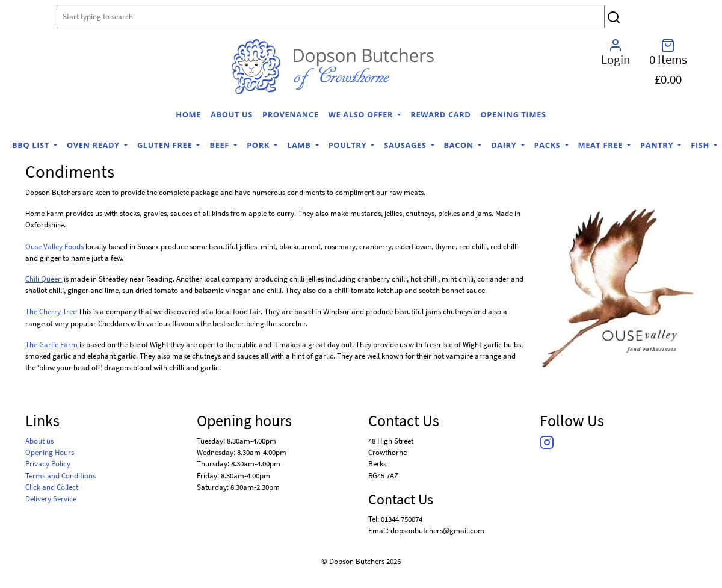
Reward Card (440, 114)
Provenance (291, 114)
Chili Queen (44, 279)
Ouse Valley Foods (54, 246)
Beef (220, 145)
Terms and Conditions (60, 475)
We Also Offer (362, 114)
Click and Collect (52, 487)
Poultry (349, 145)
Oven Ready (94, 145)
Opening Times (513, 114)
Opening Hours (50, 452)
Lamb (300, 145)
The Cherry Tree (51, 311)
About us (232, 114)
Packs (549, 145)
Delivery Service (51, 498)
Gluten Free (166, 145)
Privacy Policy (48, 463)
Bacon (460, 145)
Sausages (406, 145)
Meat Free (602, 145)
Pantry (658, 145)
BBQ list (32, 145)
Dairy (505, 145)
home (188, 114)
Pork (259, 145)
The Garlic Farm (51, 344)
